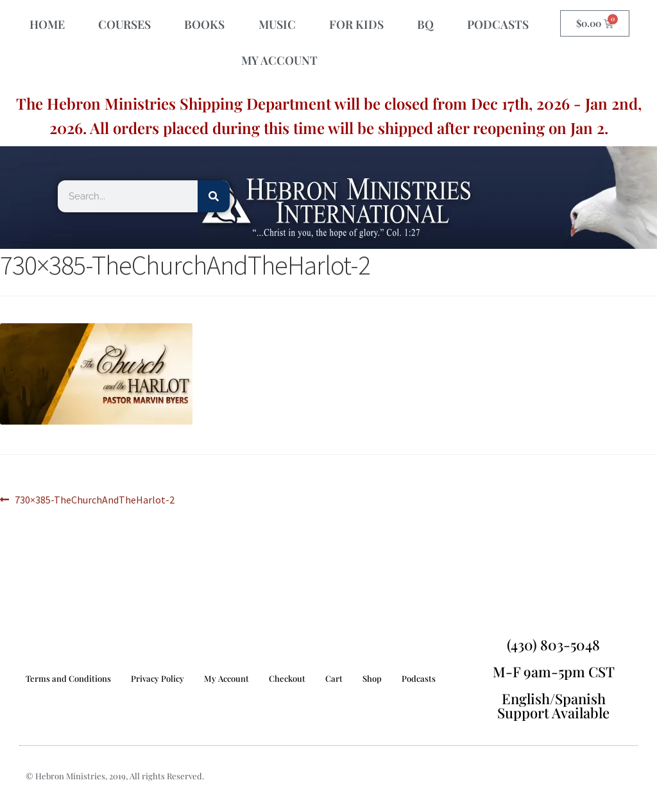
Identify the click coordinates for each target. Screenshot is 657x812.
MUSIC (277, 24)
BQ (425, 24)
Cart (334, 678)
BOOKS (204, 24)
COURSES (124, 24)
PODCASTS (498, 24)
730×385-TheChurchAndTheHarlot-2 (94, 499)
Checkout (287, 678)
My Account (226, 678)
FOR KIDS (356, 24)
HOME (47, 24)
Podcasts (419, 678)
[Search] (214, 196)
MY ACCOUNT (279, 60)
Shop (372, 678)
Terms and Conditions (68, 678)
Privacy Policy (158, 678)
